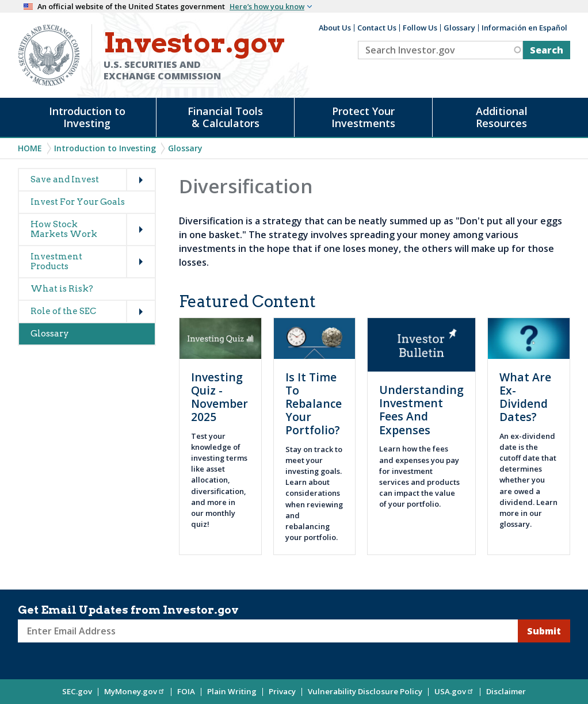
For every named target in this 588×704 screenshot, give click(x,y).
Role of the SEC (63, 311)
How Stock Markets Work (64, 229)
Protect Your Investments (363, 117)
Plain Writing (232, 691)
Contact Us (377, 28)
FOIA (186, 691)
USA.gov (454, 691)
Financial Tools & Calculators (225, 117)
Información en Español (524, 28)
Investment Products (56, 261)
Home (30, 148)
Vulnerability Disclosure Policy (365, 691)
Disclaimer (506, 691)
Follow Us (420, 28)
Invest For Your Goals (78, 202)
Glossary (459, 28)
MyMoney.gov (135, 691)
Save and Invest (65, 179)
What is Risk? (62, 289)
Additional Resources (502, 117)
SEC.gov (77, 691)
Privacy (282, 691)
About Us (335, 28)
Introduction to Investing (87, 117)
